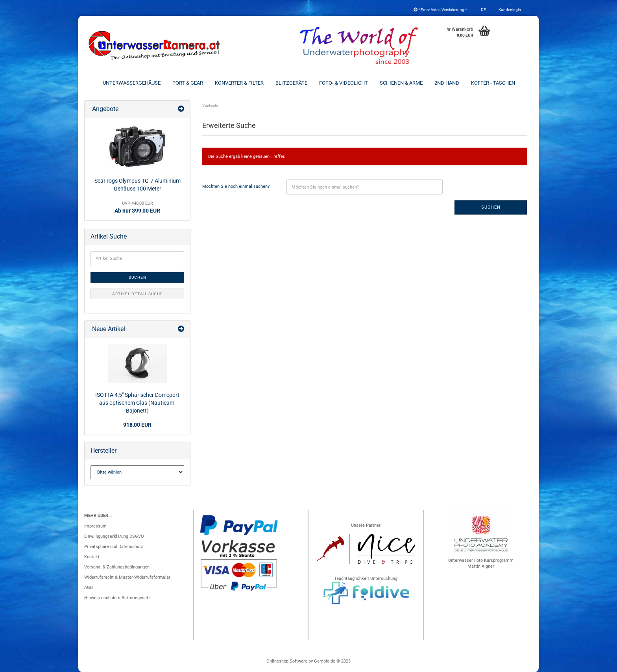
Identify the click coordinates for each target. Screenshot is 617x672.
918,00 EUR (137, 425)
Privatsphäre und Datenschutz (114, 547)
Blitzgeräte (291, 83)
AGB (89, 588)
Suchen (491, 207)
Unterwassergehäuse (132, 83)
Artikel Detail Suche (138, 294)
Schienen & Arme (401, 83)
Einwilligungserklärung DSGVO (114, 536)
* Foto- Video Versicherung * (440, 10)
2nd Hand (447, 83)
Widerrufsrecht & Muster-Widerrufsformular (127, 577)
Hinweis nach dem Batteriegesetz (117, 598)
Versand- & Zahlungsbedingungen (117, 567)
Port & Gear (188, 83)
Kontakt (92, 557)
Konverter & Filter (239, 83)
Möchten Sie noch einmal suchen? (236, 186)
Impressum (95, 526)
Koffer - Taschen (493, 83)
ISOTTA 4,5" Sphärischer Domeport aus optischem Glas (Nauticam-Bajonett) (137, 403)
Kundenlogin (509, 10)
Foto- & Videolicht (344, 83)
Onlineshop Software (287, 661)
